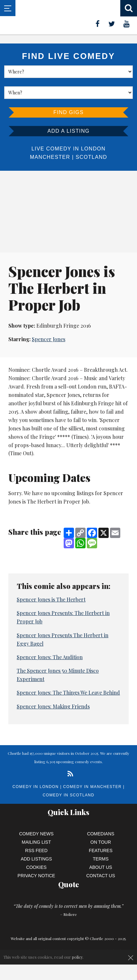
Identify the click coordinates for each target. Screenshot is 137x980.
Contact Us (101, 876)
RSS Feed (36, 850)
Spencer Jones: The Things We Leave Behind (68, 692)
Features (101, 850)
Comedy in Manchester (92, 787)
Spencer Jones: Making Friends (53, 706)
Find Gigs (68, 112)
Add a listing (68, 131)
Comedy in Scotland (68, 795)
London (93, 149)
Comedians (101, 834)
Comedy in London (36, 787)
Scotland (91, 157)
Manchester (50, 157)
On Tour (101, 842)
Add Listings (36, 859)
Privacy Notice (37, 876)
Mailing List (37, 842)
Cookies (36, 867)
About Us (100, 867)
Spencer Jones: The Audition (50, 657)
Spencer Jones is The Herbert (51, 599)
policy (77, 957)
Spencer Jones (49, 339)
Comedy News (37, 834)
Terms (101, 859)
